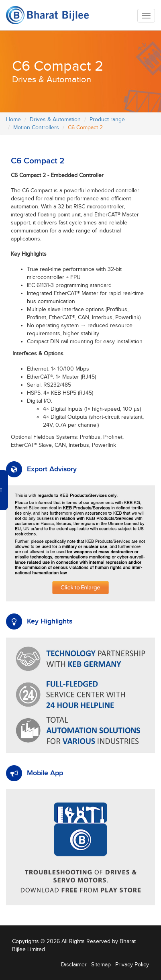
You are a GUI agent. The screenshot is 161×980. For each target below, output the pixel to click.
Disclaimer (74, 965)
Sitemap (101, 965)
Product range (107, 120)
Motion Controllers (36, 128)
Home (13, 120)
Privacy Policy (132, 965)
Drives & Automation (55, 120)
